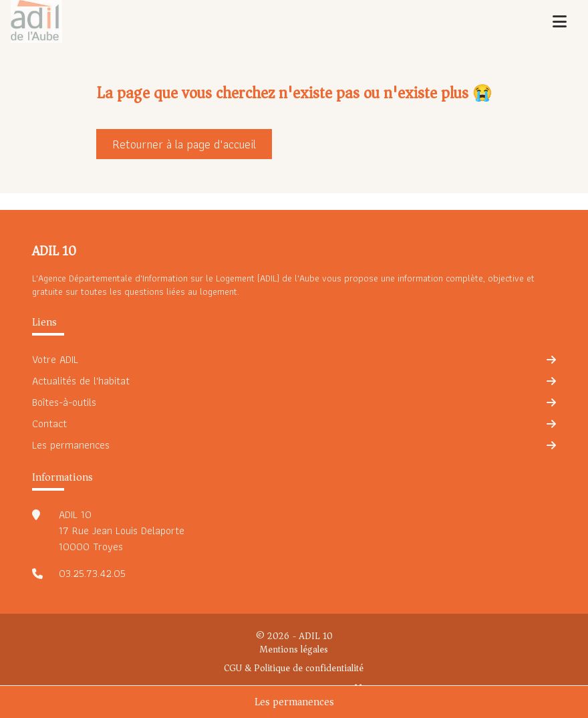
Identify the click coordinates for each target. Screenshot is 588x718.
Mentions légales (294, 650)
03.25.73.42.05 (92, 574)
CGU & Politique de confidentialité (294, 669)
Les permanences (294, 702)
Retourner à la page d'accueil (184, 144)
